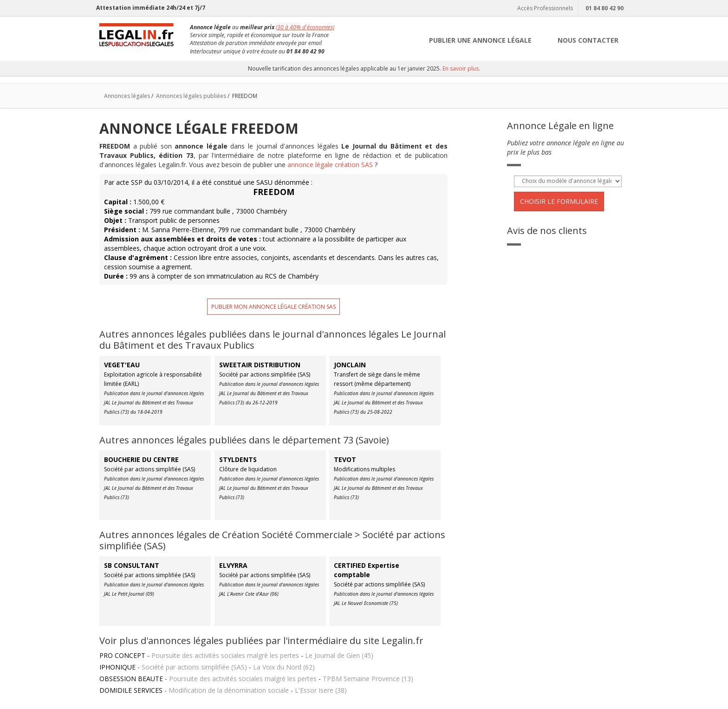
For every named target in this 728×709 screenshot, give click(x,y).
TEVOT (345, 459)
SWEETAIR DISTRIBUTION (260, 365)
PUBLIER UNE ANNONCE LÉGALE (480, 40)
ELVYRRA (233, 565)
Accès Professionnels (544, 8)
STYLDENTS (238, 459)
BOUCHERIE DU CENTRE (141, 459)
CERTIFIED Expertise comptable (367, 570)
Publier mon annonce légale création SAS (273, 307)
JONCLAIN (350, 365)
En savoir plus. (461, 68)
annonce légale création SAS (330, 165)
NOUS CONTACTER (588, 40)
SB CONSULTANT (132, 565)
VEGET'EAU (122, 365)
